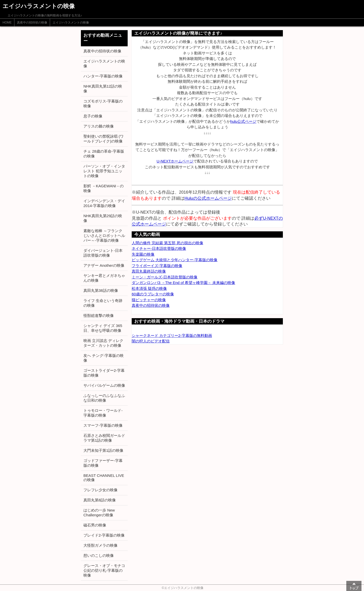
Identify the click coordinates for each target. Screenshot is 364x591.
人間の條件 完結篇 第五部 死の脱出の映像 (167, 243)
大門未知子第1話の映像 (103, 450)
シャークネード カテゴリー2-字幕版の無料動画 (172, 335)
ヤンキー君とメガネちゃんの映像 (104, 278)
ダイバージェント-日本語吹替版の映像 (103, 253)
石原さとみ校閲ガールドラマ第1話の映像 (104, 438)
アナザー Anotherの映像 (104, 265)
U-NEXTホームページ (175, 161)
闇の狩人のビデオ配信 (151, 341)
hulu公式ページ (243, 121)
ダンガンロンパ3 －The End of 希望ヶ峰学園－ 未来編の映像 (183, 283)
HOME (7, 23)
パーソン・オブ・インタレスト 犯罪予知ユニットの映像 (104, 171)
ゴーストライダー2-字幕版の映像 (104, 373)
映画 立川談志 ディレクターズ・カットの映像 (103, 343)
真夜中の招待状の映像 (32, 23)
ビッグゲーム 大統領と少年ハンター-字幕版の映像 (175, 260)
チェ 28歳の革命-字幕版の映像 (104, 154)
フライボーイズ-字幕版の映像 (157, 266)
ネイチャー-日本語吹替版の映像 (159, 248)
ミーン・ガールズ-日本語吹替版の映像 (165, 277)
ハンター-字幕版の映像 (103, 76)
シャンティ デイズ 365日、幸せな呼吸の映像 (103, 328)
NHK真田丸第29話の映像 (103, 218)
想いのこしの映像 (99, 555)
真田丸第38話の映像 (101, 290)
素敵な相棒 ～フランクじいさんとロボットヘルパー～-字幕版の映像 (104, 236)
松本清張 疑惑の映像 (149, 288)
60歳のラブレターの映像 (153, 294)
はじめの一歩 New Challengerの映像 (99, 513)
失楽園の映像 (143, 254)
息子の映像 (93, 116)
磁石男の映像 (95, 525)
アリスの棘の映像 (99, 126)
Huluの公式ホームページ (208, 198)
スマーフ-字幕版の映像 (103, 425)
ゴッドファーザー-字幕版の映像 (103, 463)
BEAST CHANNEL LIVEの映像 (104, 478)
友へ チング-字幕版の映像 (104, 358)
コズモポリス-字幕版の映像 (103, 104)
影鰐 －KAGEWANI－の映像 (104, 188)
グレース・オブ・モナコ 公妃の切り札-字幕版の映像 (104, 570)
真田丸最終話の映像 (149, 271)
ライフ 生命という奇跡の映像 (103, 303)
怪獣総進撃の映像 (99, 315)
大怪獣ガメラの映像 (100, 545)
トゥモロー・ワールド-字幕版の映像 (103, 413)
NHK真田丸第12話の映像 (103, 89)
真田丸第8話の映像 (100, 500)
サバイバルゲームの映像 (104, 385)
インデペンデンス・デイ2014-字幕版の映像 (104, 203)
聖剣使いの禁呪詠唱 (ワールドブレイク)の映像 (104, 139)
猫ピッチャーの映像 (149, 300)
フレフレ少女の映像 (100, 490)
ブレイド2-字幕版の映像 (104, 535)
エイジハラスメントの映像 (71, 23)
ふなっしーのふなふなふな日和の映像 (104, 398)
